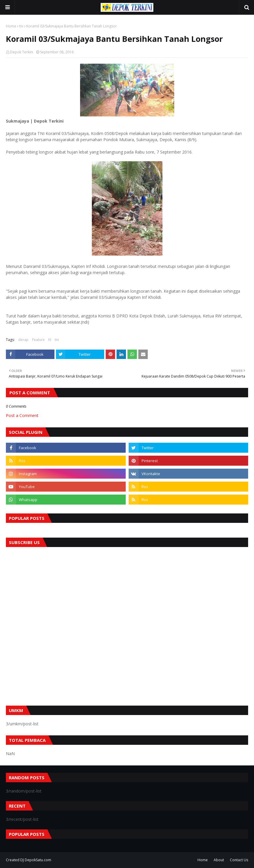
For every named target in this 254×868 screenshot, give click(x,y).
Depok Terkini (22, 52)
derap (23, 340)
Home (11, 26)
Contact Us (239, 860)
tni (21, 26)
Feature (38, 340)
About (219, 860)
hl (50, 340)
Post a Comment (22, 415)
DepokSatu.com (38, 860)
